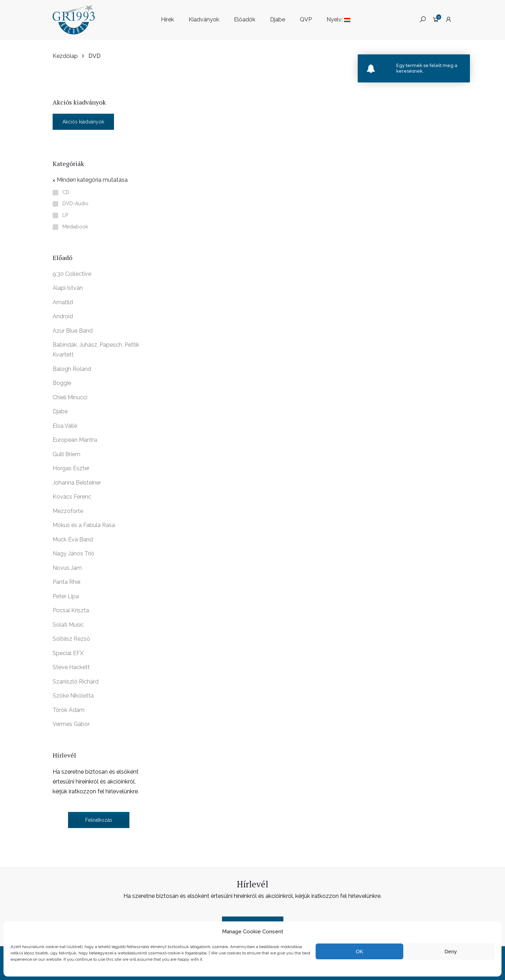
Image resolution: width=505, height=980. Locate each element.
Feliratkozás (99, 820)
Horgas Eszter (71, 468)
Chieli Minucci (70, 397)
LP (65, 215)
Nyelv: (338, 19)
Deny (450, 951)
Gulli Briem (66, 454)
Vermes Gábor (71, 724)
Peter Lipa (66, 596)
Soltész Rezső (71, 639)
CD (66, 192)
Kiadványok (204, 19)
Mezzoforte (68, 511)
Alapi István (68, 288)
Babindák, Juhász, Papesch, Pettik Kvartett (96, 350)
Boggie (62, 383)
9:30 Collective (72, 274)
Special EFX (68, 653)
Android (63, 316)
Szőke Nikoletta (73, 696)
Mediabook (75, 227)
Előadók (245, 19)
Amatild (63, 302)
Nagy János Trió (73, 554)
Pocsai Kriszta (71, 610)
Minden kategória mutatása (92, 180)
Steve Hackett (71, 667)
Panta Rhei (66, 582)
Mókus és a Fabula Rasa (84, 525)
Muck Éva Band (73, 539)
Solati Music (68, 625)
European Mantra (75, 440)
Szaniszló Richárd (76, 682)
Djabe (278, 19)
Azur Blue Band (73, 331)
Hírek (167, 19)
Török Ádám (69, 710)
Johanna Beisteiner (77, 483)
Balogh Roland (72, 369)
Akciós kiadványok (83, 122)
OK (359, 951)
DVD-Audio (75, 204)
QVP (306, 19)
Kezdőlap (65, 56)
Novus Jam (67, 568)
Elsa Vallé (65, 426)
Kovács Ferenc (72, 497)
